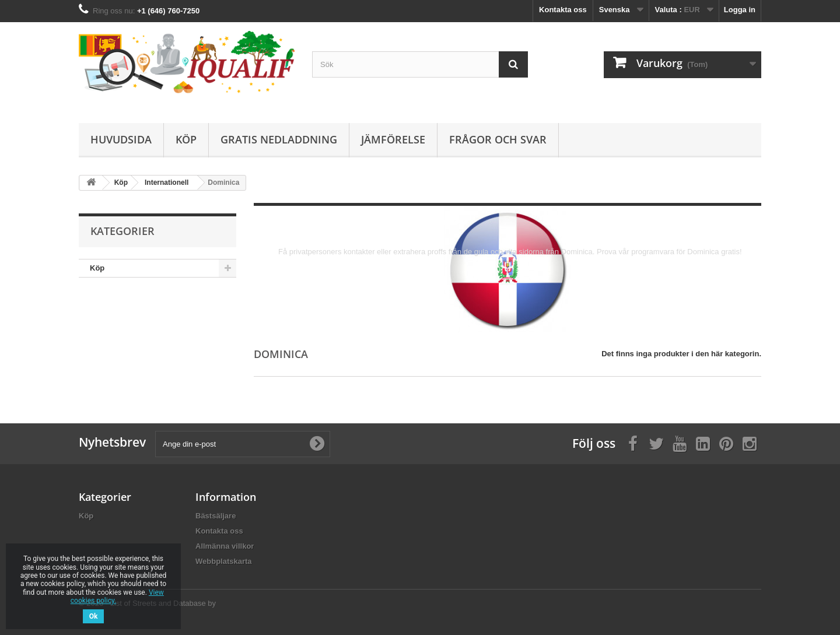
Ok (94, 616)
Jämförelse (393, 139)
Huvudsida (121, 139)
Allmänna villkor (225, 546)
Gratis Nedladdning (279, 139)
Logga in (740, 10)
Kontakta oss (563, 10)
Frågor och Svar (498, 139)
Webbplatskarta (224, 561)
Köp (186, 139)
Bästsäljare (216, 516)
